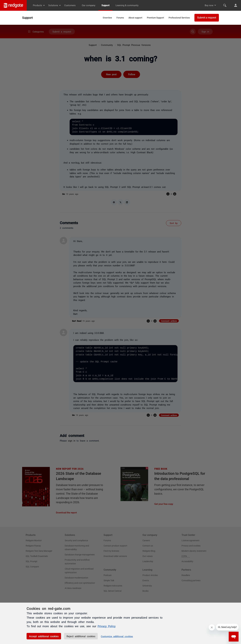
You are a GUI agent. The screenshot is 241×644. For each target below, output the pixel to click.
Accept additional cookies (44, 636)
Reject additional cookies (81, 636)
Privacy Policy (107, 626)
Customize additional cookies (117, 636)
